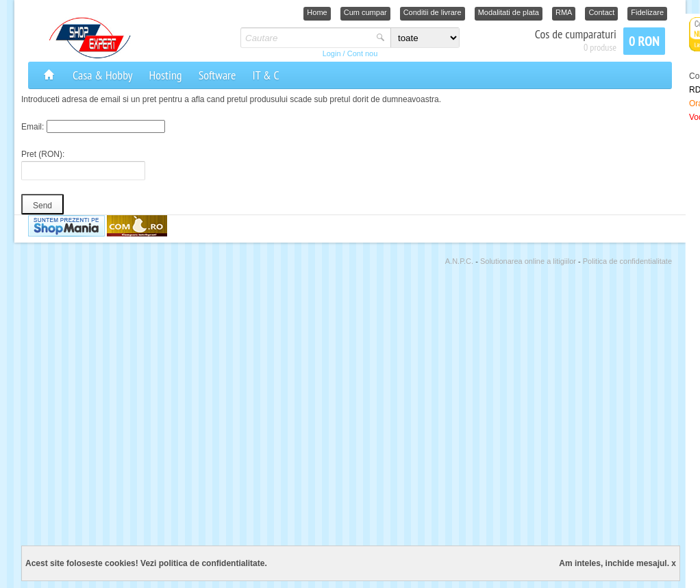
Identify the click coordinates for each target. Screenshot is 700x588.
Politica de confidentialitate (627, 261)
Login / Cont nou (350, 53)
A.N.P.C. (460, 261)
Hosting (166, 75)
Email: (33, 127)
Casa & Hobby (103, 75)
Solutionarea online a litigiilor (529, 261)
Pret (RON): (43, 154)
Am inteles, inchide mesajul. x (617, 563)
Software (217, 75)
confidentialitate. (234, 563)
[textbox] (307, 38)
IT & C (265, 75)
